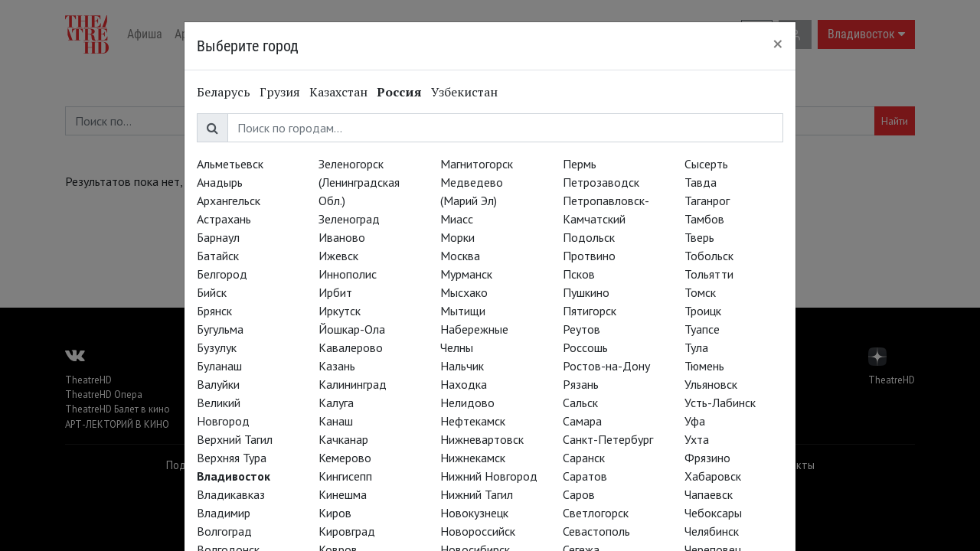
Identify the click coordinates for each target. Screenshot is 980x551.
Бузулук (217, 347)
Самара (582, 421)
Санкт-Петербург (608, 439)
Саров (579, 494)
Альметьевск (230, 164)
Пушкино (586, 292)
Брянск (214, 311)
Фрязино (707, 458)
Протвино (589, 256)
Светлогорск (596, 513)
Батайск (218, 256)
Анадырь (220, 182)
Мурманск (466, 274)
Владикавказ (231, 494)
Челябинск (712, 531)
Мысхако (464, 292)
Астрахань (224, 219)
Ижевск (338, 256)
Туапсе (702, 329)
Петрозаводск (601, 182)
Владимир (224, 513)
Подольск (589, 237)
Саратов (585, 476)
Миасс (457, 219)
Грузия (280, 92)
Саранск (584, 458)
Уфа (695, 421)
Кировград (347, 531)
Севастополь (596, 531)
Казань (337, 366)
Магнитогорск (477, 164)
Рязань (581, 384)
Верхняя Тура (232, 458)
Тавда (701, 182)
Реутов (581, 329)
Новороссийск (478, 531)
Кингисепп (345, 476)
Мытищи (463, 311)
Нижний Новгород (489, 476)
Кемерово (345, 458)
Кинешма (343, 494)
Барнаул (218, 237)
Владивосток (234, 476)
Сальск (580, 403)
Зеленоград (349, 219)
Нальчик (462, 366)
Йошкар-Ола (352, 329)
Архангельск (229, 201)
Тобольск (709, 256)
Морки (457, 237)
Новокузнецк (474, 513)
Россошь (585, 347)
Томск (700, 292)
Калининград (353, 384)
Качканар (343, 439)
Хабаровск (713, 476)
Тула (696, 347)
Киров (335, 513)
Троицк (703, 311)
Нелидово (467, 403)
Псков (579, 274)
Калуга (336, 403)
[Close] (778, 44)
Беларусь (224, 92)
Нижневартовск (482, 439)
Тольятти (709, 274)
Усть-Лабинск (720, 403)
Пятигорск (590, 311)
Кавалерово (351, 347)
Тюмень (704, 366)
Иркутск (340, 311)
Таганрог (707, 201)
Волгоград (224, 531)
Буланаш (219, 366)
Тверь (699, 237)
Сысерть (706, 164)
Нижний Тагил (477, 494)
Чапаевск (709, 494)
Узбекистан (464, 92)
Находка (464, 384)
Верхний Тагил (235, 439)
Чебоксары (713, 513)
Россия (399, 92)
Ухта (697, 439)
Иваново (342, 237)
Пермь (580, 164)
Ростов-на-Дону (606, 366)
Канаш (336, 421)
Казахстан (338, 92)
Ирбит (335, 292)
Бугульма (220, 329)
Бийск (212, 292)
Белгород (222, 274)
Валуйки (218, 384)
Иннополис (348, 274)
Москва (460, 256)
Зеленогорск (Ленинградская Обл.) (359, 182)
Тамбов (704, 219)
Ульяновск (711, 384)
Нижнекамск (473, 458)
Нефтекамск (473, 421)
